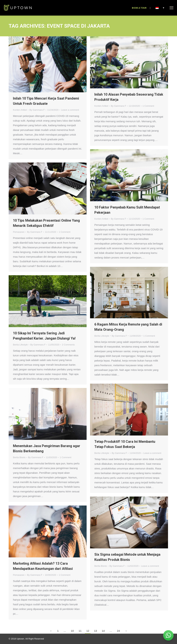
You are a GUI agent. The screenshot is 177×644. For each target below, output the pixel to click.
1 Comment (148, 106)
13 (96, 631)
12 (88, 631)
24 (118, 631)
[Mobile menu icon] (171, 8)
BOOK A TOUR (139, 8)
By (37, 110)
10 (72, 631)
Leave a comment (70, 110)
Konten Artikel (20, 110)
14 (103, 631)
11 (80, 631)
